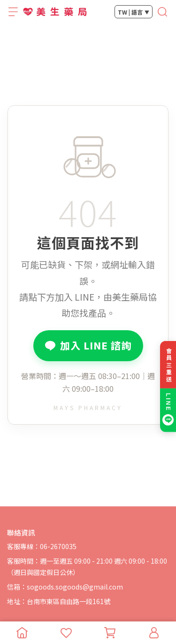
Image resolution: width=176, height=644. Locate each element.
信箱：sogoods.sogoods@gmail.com (65, 587)
